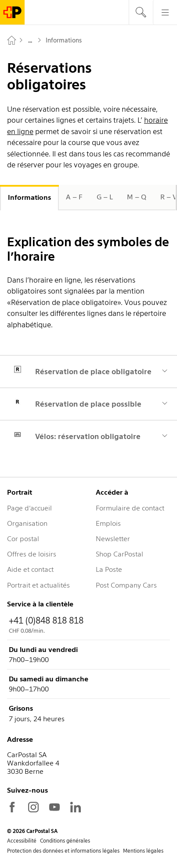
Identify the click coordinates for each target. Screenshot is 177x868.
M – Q (137, 197)
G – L (105, 197)
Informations (29, 197)
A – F (74, 197)
